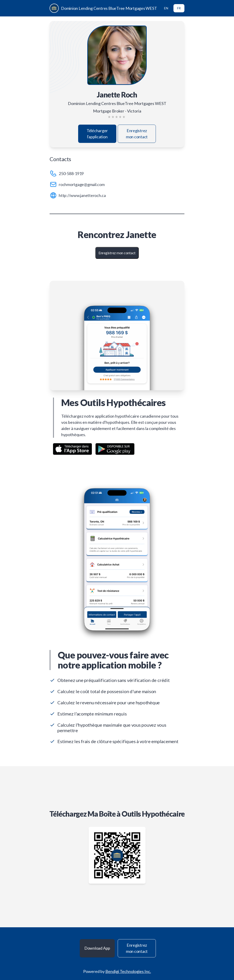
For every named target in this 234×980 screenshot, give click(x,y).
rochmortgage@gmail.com (82, 184)
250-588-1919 (71, 173)
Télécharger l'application (97, 134)
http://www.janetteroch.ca (82, 195)
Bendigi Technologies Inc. (128, 971)
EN (166, 8)
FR (179, 8)
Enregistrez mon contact (137, 134)
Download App (97, 948)
